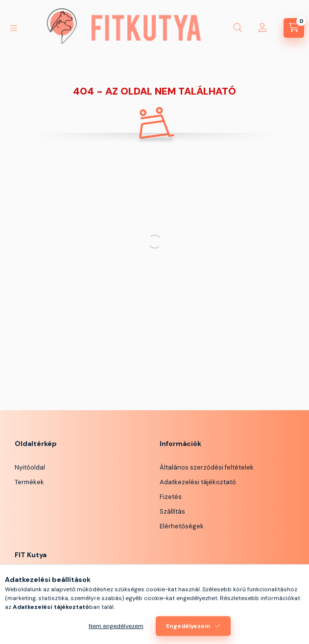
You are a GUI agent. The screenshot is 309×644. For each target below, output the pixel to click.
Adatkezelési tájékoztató (198, 482)
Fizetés (171, 497)
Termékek (29, 482)
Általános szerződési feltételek (207, 467)
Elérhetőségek (182, 526)
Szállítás (172, 511)
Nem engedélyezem (116, 633)
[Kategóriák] (14, 28)
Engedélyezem (188, 633)
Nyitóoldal (30, 467)
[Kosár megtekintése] (294, 28)
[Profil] (262, 28)
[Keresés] (238, 28)
